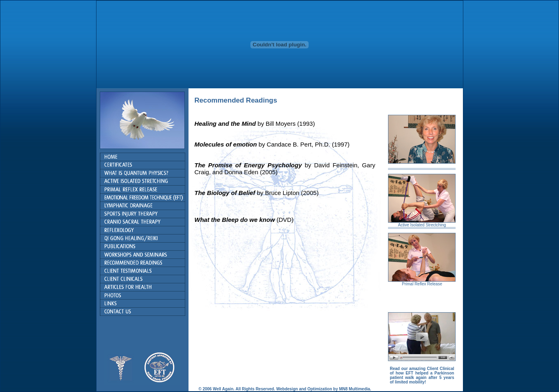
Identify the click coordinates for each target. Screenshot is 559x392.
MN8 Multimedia (354, 389)
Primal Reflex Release (422, 284)
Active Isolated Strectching (422, 225)
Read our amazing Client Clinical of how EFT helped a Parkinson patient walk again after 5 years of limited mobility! (422, 375)
